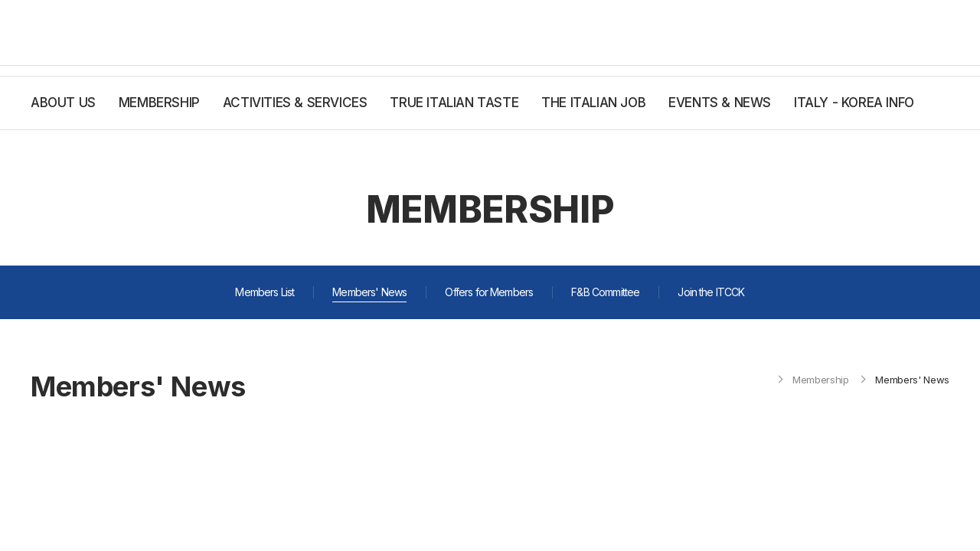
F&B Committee (605, 292)
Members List (265, 292)
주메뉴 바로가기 (0, 0)
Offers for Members (489, 292)
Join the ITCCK (711, 292)
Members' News (369, 292)
